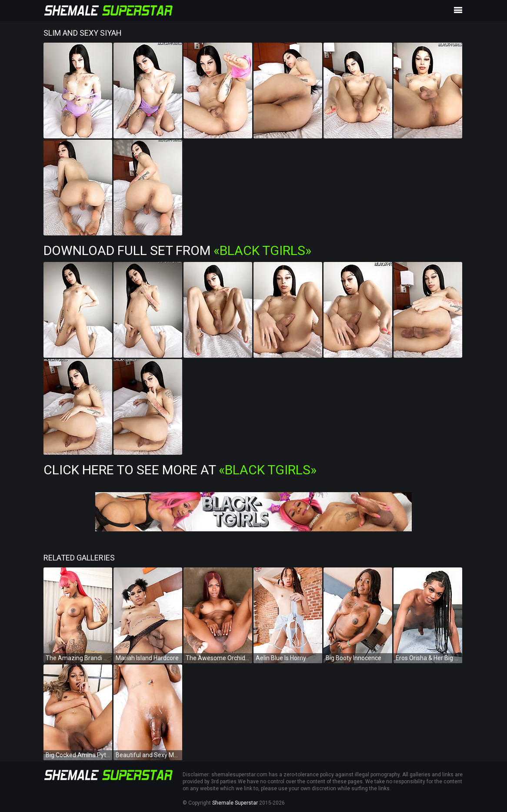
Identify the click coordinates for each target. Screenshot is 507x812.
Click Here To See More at (180, 470)
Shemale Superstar (235, 803)
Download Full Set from (177, 250)
